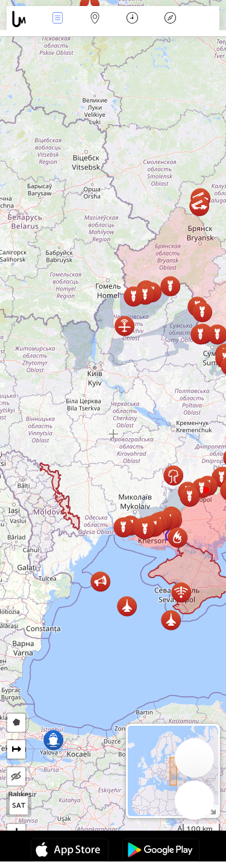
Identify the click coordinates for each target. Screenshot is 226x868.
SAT (19, 805)
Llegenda (170, 19)
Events (57, 19)
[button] (206, 490)
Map (95, 19)
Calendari (132, 19)
